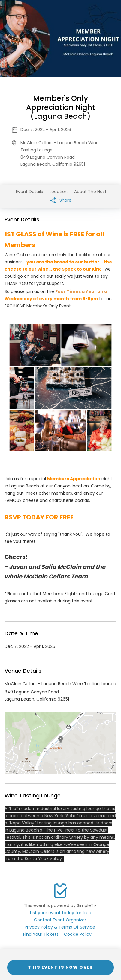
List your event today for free (61, 913)
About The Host (90, 192)
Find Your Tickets (41, 934)
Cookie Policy (78, 934)
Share (61, 200)
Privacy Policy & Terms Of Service (60, 927)
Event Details (29, 192)
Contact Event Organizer (60, 920)
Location (59, 192)
